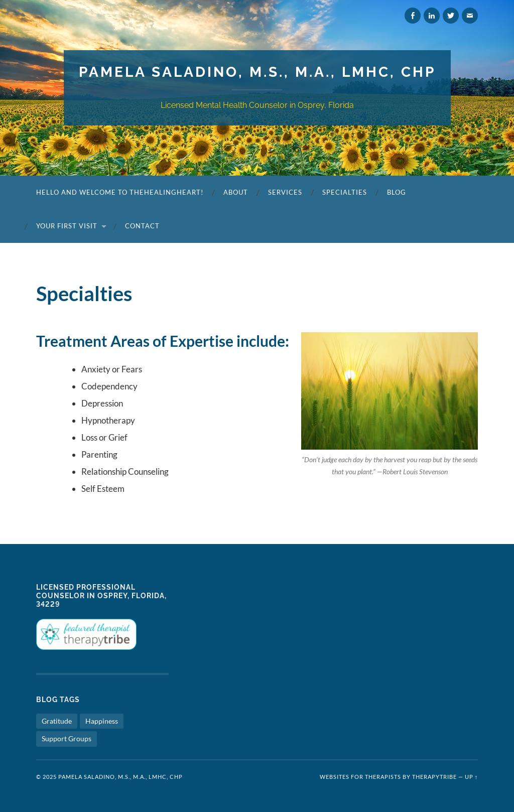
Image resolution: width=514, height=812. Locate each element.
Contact (142, 226)
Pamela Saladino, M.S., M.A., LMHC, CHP (257, 72)
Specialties (345, 192)
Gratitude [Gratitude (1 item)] (57, 721)
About (236, 192)
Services (285, 192)
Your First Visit (67, 226)
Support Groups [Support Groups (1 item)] (67, 738)
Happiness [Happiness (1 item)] (102, 721)
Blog (397, 192)
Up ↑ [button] (472, 777)
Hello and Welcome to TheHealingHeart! (120, 192)
